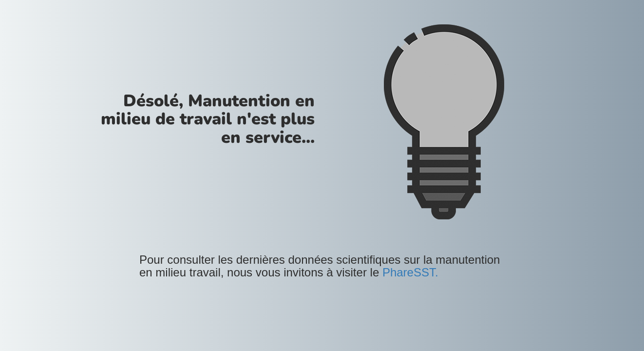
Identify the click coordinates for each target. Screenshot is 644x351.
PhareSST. (410, 272)
